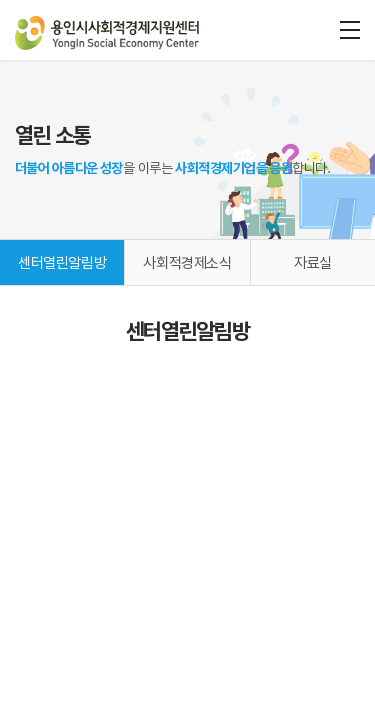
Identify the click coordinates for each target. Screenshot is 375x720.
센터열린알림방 (62, 263)
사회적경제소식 (187, 263)
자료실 (313, 263)
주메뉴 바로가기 (0, 0)
